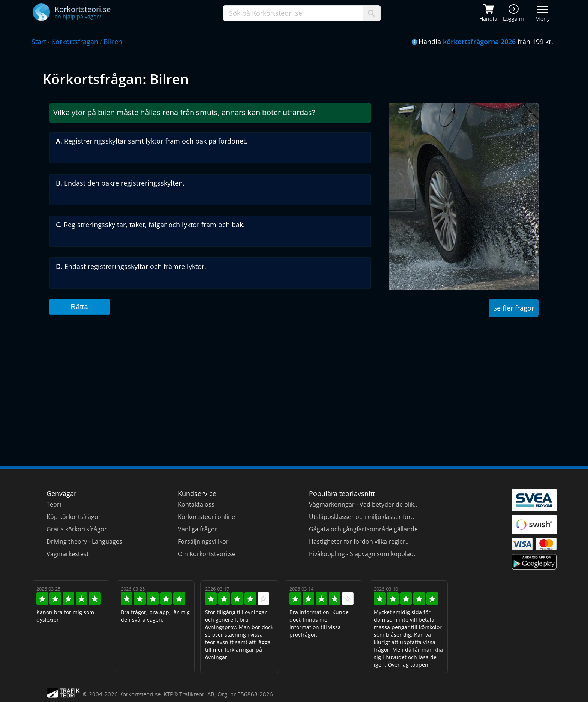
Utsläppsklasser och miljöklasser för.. (361, 517)
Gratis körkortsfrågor (77, 529)
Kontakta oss (196, 504)
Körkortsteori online (206, 517)
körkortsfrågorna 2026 (479, 42)
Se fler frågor (514, 308)
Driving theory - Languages (84, 541)
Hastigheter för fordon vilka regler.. (359, 541)
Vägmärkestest (68, 554)
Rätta (80, 307)
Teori (54, 504)
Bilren (113, 42)
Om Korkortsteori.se (207, 554)
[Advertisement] (268, 384)
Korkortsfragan (75, 42)
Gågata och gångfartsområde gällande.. (365, 529)
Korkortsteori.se (140, 694)
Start (39, 42)
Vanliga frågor (198, 529)
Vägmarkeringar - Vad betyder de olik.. (363, 504)
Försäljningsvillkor (203, 541)
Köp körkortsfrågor (74, 517)
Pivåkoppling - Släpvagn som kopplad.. (363, 554)
